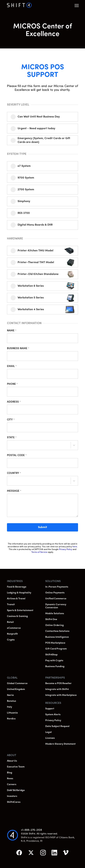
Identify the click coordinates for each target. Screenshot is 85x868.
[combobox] (10, 446)
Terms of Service (39, 552)
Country (14, 473)
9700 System (26, 178)
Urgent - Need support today (36, 129)
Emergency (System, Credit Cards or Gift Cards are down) (44, 140)
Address (14, 402)
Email (12, 366)
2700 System (26, 190)
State (12, 438)
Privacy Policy (66, 549)
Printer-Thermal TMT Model (36, 262)
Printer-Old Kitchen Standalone (38, 274)
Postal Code (17, 455)
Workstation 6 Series (31, 286)
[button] (77, 6)
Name (12, 331)
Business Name (18, 349)
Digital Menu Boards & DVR (35, 225)
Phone (12, 384)
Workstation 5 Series (31, 298)
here (75, 547)
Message (14, 491)
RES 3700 (24, 213)
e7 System (24, 166)
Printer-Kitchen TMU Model (35, 251)
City (11, 420)
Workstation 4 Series (31, 310)
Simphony (24, 201)
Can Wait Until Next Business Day (39, 117)
